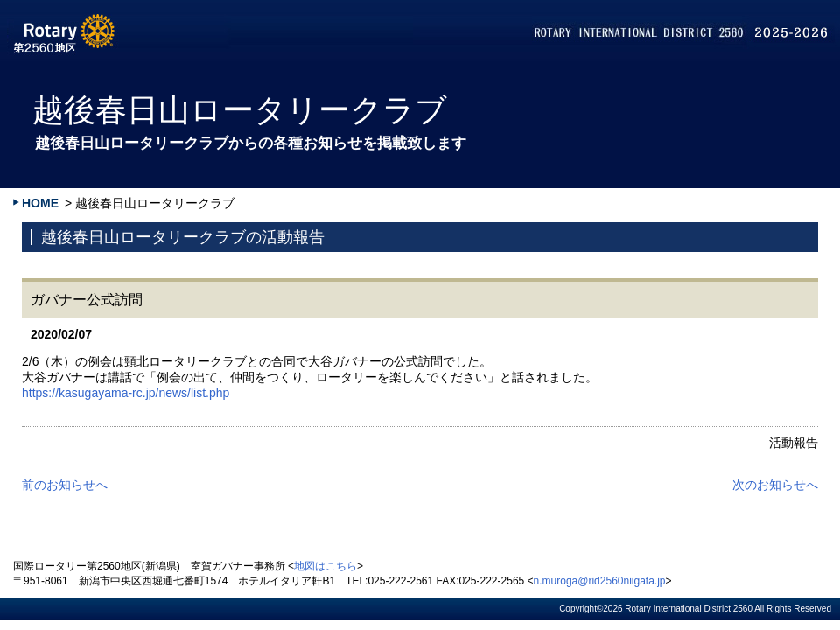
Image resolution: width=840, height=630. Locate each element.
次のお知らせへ (775, 485)
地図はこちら (325, 566)
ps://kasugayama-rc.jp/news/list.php (133, 393)
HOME (40, 203)
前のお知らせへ (65, 485)
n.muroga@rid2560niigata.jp (600, 581)
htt (29, 393)
